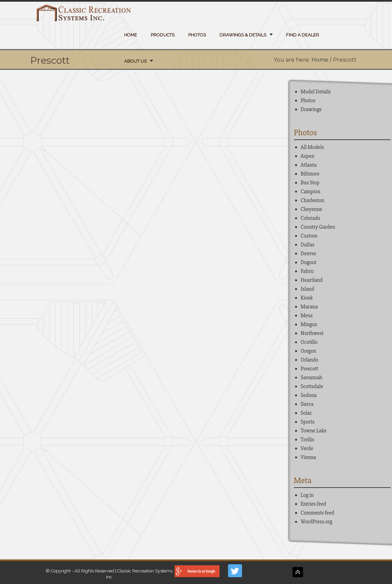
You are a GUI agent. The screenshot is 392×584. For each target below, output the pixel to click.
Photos (197, 35)
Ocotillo (309, 342)
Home (131, 35)
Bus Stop (310, 183)
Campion (310, 191)
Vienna (308, 457)
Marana (309, 307)
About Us (135, 61)
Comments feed (317, 513)
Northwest (312, 333)
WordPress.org (316, 522)
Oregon (308, 351)
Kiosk (307, 298)
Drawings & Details (243, 35)
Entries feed (313, 504)
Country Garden (318, 227)
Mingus (309, 324)
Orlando (310, 360)
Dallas (307, 245)
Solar (306, 413)
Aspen (307, 156)
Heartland (312, 280)
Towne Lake (314, 431)
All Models (312, 147)
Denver (308, 253)
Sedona (309, 395)
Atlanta (309, 165)
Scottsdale (312, 386)
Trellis (307, 440)
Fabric (307, 271)
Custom (309, 236)
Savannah (311, 378)
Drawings (311, 109)
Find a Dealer (303, 35)
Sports (307, 422)
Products (163, 35)
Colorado (310, 218)
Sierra (307, 404)
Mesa (307, 316)
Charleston (312, 200)
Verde (307, 448)
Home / (321, 60)
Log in (307, 495)
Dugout (308, 262)
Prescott (310, 369)
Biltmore (310, 174)
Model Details (316, 92)
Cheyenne (311, 209)
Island (307, 289)
